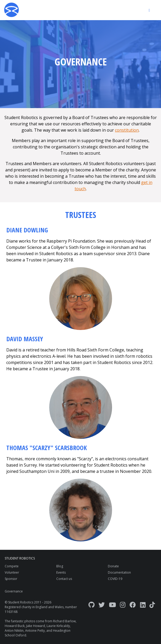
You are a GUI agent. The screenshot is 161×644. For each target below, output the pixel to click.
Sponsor (11, 579)
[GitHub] (91, 605)
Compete (12, 566)
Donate (113, 566)
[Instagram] (123, 605)
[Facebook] (133, 605)
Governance (14, 591)
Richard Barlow (64, 621)
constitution (127, 130)
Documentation (119, 572)
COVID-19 (115, 579)
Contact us (64, 579)
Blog (60, 566)
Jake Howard (36, 626)
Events (61, 572)
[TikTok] (152, 605)
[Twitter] (102, 605)
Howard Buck (15, 626)
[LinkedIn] (143, 605)
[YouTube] (112, 605)
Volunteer (12, 572)
